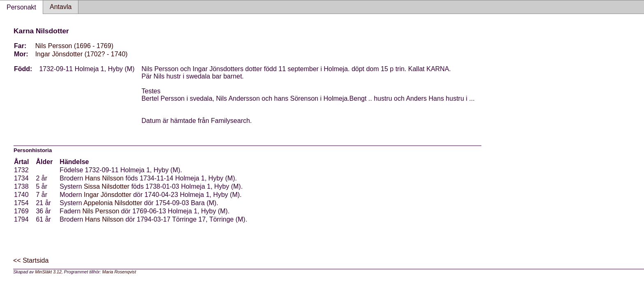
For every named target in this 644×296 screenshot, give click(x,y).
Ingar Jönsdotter (108, 195)
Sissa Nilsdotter (107, 186)
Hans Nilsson (104, 178)
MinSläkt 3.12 (48, 272)
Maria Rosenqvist (119, 272)
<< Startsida (31, 260)
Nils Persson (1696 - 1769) (74, 46)
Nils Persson (101, 211)
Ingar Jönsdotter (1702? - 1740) (82, 54)
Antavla (61, 7)
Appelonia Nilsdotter (113, 203)
